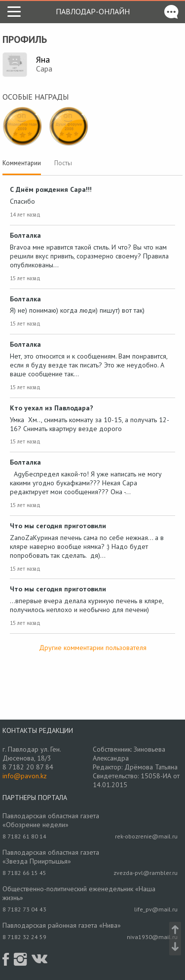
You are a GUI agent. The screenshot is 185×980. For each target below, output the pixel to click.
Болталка (25, 235)
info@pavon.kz (25, 776)
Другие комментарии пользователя (93, 648)
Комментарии (22, 163)
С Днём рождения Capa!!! (51, 189)
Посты (63, 163)
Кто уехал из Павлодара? (52, 408)
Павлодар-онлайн (93, 11)
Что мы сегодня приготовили (58, 526)
